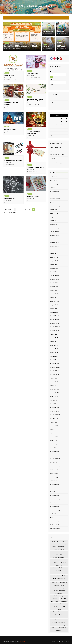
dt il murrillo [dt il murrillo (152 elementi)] (55, 562)
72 (42, 210)
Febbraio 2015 (54, 521)
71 (37, 210)
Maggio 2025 (53, 217)
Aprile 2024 (53, 265)
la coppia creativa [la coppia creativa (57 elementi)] (59, 585)
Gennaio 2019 (53, 484)
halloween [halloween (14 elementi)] (54, 583)
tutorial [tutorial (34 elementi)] (53, 628)
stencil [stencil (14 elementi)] (54, 625)
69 (29, 210)
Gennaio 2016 (53, 506)
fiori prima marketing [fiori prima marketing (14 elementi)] (59, 568)
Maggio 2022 (53, 349)
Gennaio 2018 (53, 495)
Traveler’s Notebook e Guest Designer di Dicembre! (35, 100)
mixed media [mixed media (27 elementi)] (55, 601)
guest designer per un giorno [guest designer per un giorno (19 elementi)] (59, 579)
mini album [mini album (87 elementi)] (55, 599)
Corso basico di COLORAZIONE (13, 160)
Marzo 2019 (53, 477)
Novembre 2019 (54, 459)
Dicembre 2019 (54, 455)
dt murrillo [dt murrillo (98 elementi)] (64, 562)
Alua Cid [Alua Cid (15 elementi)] (64, 541)
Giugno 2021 (53, 389)
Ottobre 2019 (53, 462)
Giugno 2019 (53, 470)
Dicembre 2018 (54, 488)
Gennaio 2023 (53, 319)
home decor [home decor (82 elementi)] (63, 583)
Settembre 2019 (54, 466)
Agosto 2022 (53, 338)
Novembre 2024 (54, 239)
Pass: (51, 79)
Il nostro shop (30, 18)
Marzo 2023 (53, 312)
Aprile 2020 (53, 440)
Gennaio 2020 (53, 451)
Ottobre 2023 (53, 287)
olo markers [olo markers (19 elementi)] (55, 606)
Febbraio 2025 (54, 228)
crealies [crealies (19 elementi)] (64, 552)
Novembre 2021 (54, 371)
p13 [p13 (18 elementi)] (64, 606)
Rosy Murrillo (8, 49)
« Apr (51, 135)
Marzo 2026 (53, 184)
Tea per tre (46, 47)
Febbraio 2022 (54, 360)
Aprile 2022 (53, 352)
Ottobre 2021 (53, 374)
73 (4, 213)
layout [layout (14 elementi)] (64, 588)
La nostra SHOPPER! (10, 198)
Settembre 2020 (54, 422)
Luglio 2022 (53, 342)
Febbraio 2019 (54, 481)
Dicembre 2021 (54, 367)
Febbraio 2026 (54, 188)
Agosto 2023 (53, 294)
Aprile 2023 (53, 308)
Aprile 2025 (53, 221)
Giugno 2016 (53, 503)
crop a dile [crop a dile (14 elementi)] (59, 555)
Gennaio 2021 (53, 407)
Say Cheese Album (48, 32)
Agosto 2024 (53, 250)
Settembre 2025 (54, 206)
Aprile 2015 (53, 517)
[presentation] (36, 24)
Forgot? (52, 85)
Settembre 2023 (54, 290)
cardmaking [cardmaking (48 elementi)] (62, 544)
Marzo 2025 (53, 224)
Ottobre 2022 (53, 330)
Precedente (9, 210)
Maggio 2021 (53, 393)
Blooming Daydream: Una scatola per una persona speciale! (62, 45)
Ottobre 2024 (53, 243)
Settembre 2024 (54, 246)
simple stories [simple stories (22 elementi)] (59, 617)
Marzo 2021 (53, 400)
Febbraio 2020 (54, 448)
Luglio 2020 (53, 429)
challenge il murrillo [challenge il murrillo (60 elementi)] (59, 549)
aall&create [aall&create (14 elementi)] (55, 541)
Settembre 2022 (54, 334)
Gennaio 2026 (53, 191)
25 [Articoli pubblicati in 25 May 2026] (51, 133)
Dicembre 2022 (54, 323)
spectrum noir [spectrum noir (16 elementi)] (59, 620)
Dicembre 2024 (54, 235)
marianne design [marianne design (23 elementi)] (59, 596)
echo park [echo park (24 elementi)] (59, 565)
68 (25, 210)
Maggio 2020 (53, 437)
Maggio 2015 (53, 514)
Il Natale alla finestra (33, 196)
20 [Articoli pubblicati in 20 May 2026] (56, 130)
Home (5, 18)
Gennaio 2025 (53, 232)
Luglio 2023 (53, 297)
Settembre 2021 (54, 378)
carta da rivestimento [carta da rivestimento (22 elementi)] (59, 547)
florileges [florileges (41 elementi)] (59, 570)
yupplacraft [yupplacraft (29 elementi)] (59, 630)
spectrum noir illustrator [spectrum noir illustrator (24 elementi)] (59, 622)
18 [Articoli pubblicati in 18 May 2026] (51, 130)
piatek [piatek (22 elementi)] (59, 609)
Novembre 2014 (54, 528)
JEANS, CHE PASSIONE (56, 147)
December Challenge (10, 129)
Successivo (12, 213)
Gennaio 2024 (53, 276)
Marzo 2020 (53, 444)
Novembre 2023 (54, 283)
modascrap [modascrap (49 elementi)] (64, 601)
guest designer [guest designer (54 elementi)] (59, 573)
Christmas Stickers (33, 73)
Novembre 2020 (54, 415)
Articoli (11, 18)
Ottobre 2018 (53, 492)
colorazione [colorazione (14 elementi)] (55, 552)
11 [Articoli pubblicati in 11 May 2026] (51, 127)
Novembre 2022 (54, 327)
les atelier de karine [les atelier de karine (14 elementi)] (59, 591)
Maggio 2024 (53, 261)
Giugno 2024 (53, 257)
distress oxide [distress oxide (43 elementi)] (59, 560)
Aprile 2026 (53, 180)
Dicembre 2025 (54, 195)
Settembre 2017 (54, 499)
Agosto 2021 (53, 382)
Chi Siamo (23, 18)
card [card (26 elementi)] (53, 544)
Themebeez (23, 641)
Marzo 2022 (53, 356)
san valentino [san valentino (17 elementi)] (59, 614)
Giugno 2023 (53, 301)
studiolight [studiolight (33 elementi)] (63, 625)
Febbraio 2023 (54, 316)
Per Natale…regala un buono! (35, 167)
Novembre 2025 (54, 199)
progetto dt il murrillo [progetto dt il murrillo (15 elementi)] (59, 612)
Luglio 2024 (53, 254)
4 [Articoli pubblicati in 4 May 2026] (51, 124)
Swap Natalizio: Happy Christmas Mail (33, 132)
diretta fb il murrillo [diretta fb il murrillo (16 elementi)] (59, 557)
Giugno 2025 (53, 213)
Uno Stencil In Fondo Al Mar (61, 31)
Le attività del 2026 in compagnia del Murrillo (21, 46)
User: (51, 72)
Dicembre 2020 (54, 411)
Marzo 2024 (53, 268)
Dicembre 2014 (54, 525)
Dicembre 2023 (54, 279)
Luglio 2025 (53, 210)
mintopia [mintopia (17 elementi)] (64, 599)
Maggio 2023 (53, 305)
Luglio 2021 (53, 385)
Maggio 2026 (53, 177)
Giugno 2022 (53, 345)
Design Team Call (9, 76)
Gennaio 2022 (53, 363)
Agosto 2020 (53, 426)
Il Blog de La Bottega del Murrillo (36, 6)
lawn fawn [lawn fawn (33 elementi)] (55, 588)
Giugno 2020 (53, 433)
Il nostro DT (16, 18)
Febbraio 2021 (54, 404)
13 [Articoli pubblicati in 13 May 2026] (56, 127)
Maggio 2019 (53, 473)
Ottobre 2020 (53, 418)
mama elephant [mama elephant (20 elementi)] (59, 593)
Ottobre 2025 (53, 202)
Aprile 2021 (53, 396)
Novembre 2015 (54, 510)
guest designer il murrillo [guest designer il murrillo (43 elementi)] (59, 576)
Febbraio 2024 (54, 272)
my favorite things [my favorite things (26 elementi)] (59, 604)
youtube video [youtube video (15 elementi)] (63, 628)
